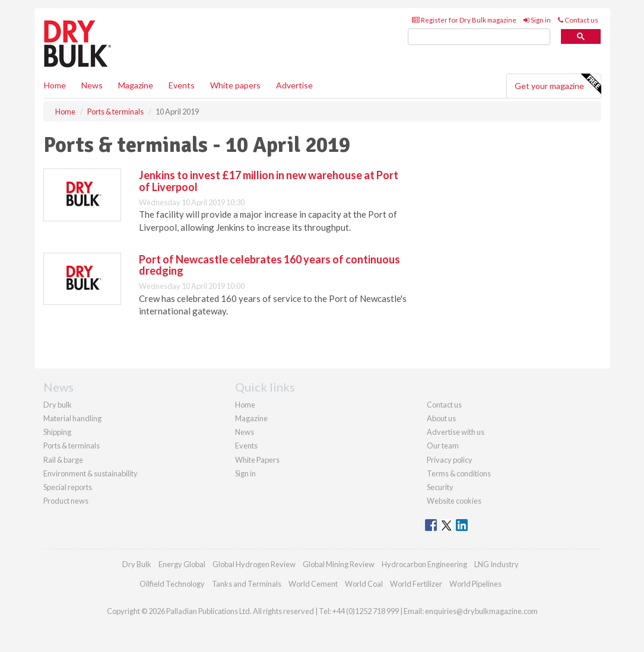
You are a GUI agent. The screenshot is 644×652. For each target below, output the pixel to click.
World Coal (364, 584)
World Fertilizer (416, 584)
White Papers (257, 460)
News (245, 432)
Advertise (294, 85)
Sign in (537, 20)
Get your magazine (558, 84)
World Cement (313, 584)
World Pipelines (475, 584)
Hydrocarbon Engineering (424, 564)
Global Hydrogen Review (254, 564)
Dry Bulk (137, 564)
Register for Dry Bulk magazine (464, 20)
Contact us (578, 20)
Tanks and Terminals (247, 584)
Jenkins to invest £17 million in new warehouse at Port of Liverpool (269, 181)
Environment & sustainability (91, 473)
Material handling (72, 418)
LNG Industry (497, 564)
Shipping (57, 432)
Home (55, 85)
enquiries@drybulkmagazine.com (481, 611)
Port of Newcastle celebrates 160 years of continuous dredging (269, 265)
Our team (443, 446)
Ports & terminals (72, 446)
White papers (235, 85)
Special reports (68, 487)
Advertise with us (456, 432)
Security (440, 487)
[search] (479, 37)
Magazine (136, 85)
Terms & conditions (459, 473)
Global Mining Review (339, 564)
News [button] (92, 85)
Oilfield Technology (172, 584)
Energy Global (182, 564)
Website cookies (454, 501)
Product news (66, 501)
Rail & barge (63, 460)
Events (182, 85)
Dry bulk (58, 405)
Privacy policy (450, 460)
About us (441, 418)
